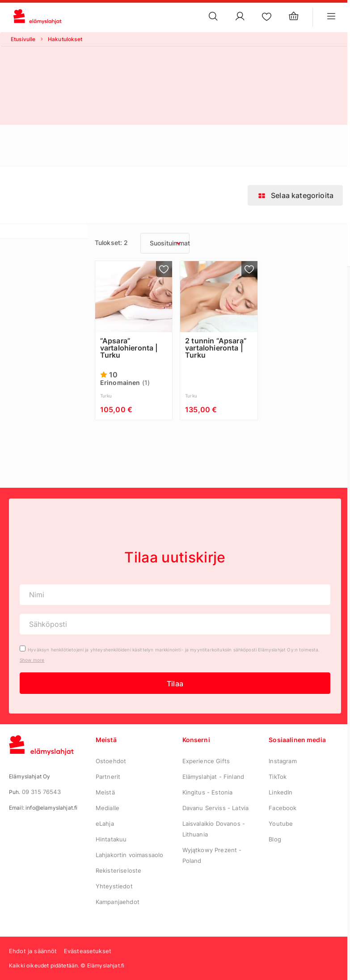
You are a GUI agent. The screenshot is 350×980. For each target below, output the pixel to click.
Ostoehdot (111, 761)
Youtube (281, 824)
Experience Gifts (206, 761)
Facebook (283, 808)
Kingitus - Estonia (208, 792)
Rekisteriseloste (119, 870)
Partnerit (108, 777)
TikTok (278, 777)
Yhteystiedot (114, 886)
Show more (32, 660)
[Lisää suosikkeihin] (164, 269)
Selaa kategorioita (295, 195)
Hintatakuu (111, 839)
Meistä (105, 792)
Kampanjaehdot (118, 902)
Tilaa (175, 684)
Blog (275, 839)
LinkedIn (280, 792)
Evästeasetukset (88, 951)
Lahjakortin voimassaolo (130, 855)
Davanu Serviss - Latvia (216, 808)
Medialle (108, 808)
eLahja (105, 824)
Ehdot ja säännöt (33, 951)
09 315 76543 (41, 792)
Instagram (283, 761)
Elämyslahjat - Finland (213, 777)
